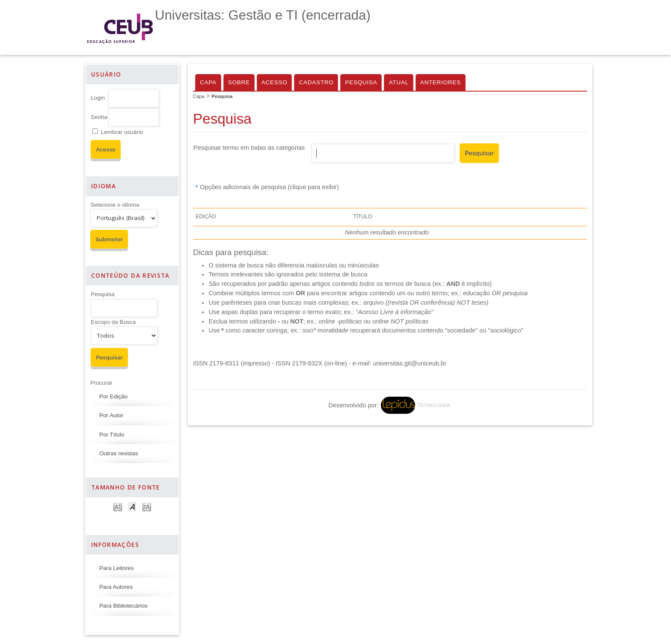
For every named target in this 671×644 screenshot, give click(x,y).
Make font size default (132, 506)
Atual (398, 82)
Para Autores (116, 587)
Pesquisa (103, 294)
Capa (208, 82)
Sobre (239, 82)
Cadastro (316, 82)
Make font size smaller (118, 506)
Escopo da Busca (113, 322)
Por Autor (111, 415)
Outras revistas (119, 453)
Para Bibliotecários (123, 606)
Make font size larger (147, 506)
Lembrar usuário (122, 132)
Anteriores (441, 82)
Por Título (112, 435)
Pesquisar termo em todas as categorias (249, 148)
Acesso (275, 82)
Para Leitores (116, 568)
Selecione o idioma (115, 205)
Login (98, 98)
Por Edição (113, 396)
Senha (99, 117)
